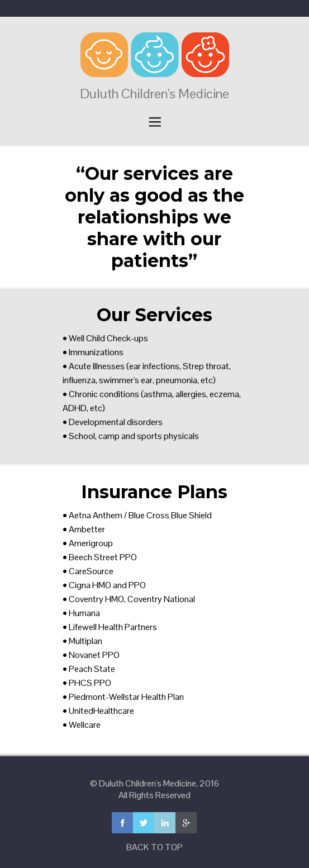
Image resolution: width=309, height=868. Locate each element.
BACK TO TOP (154, 847)
